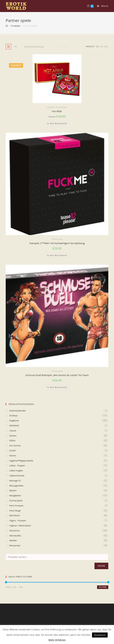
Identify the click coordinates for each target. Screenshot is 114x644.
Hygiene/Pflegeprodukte (21, 461)
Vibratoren (15, 531)
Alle (106, 46)
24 (101, 46)
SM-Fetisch (15, 515)
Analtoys (14, 415)
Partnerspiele (61, 107)
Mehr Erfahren (57, 640)
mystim (13, 490)
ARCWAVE (14, 426)
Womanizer (15, 545)
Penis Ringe (15, 511)
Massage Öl (15, 481)
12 (97, 46)
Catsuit (13, 431)
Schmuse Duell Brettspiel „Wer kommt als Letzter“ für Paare (57, 375)
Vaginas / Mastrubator (20, 526)
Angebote (51, 107)
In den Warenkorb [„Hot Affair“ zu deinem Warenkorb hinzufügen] (57, 123)
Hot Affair (57, 111)
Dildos (12, 440)
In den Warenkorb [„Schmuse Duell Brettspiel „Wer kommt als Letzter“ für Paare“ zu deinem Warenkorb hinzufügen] (57, 387)
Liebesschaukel (17, 476)
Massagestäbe (16, 486)
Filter (103, 587)
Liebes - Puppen (17, 465)
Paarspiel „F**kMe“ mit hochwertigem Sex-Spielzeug (57, 243)
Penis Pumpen (16, 506)
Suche (101, 566)
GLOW (12, 451)
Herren (13, 456)
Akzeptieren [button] (100, 635)
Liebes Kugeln (16, 471)
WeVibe (13, 540)
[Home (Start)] (7, 26)
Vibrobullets (15, 536)
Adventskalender (18, 411)
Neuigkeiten (15, 495)
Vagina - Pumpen (18, 520)
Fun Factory (15, 446)
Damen (13, 436)
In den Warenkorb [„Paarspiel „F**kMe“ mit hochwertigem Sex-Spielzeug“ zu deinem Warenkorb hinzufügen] (57, 255)
